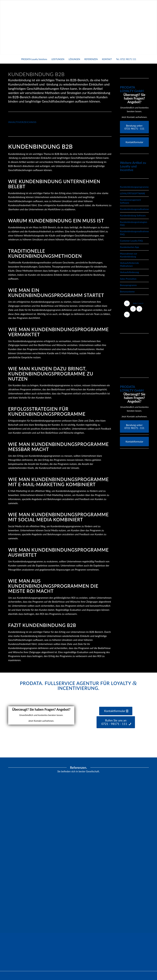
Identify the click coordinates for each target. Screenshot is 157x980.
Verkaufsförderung (129, 272)
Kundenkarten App (129, 247)
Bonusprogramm (128, 285)
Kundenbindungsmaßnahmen (135, 209)
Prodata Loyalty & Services (30, 976)
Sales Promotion (128, 279)
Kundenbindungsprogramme (134, 187)
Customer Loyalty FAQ (131, 241)
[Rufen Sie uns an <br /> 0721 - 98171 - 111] (116, 722)
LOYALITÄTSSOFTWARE (132, 193)
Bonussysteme (127, 291)
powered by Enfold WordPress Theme (57, 976)
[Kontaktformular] (134, 142)
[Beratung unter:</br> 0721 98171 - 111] (134, 127)
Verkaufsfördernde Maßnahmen (129, 264)
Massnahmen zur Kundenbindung (128, 255)
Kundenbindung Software (133, 215)
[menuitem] (34, 59)
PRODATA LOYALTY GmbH (132, 89)
